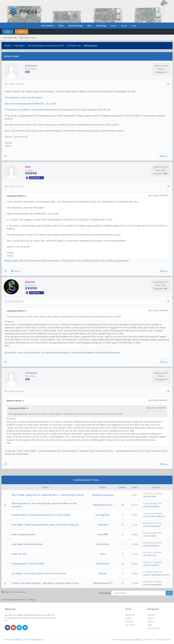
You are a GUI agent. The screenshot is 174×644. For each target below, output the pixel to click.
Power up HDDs (19, 554)
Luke (154, 555)
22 (123, 564)
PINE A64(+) (19, 46)
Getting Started (75, 26)
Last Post (147, 496)
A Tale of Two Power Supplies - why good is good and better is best (45, 583)
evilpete (156, 506)
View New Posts (10, 38)
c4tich (103, 554)
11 (123, 544)
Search (124, 26)
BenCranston (103, 564)
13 (123, 505)
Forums (151, 615)
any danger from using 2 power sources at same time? (39, 573)
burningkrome (103, 515)
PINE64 (8, 46)
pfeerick (156, 546)
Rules (61, 26)
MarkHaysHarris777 (103, 505)
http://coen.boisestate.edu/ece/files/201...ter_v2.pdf (31, 104)
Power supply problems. (24, 534)
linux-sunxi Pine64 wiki (29, 352)
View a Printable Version (15, 592)
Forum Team (154, 628)
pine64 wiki (10, 352)
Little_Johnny (103, 544)
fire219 (167, 639)
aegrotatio (157, 585)
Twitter (129, 618)
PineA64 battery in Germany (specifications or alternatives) (41, 515)
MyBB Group (38, 639)
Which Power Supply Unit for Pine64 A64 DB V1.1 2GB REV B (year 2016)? (48, 495)
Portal (113, 26)
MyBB (17, 639)
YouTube (130, 622)
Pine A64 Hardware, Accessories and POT (46, 46)
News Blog (101, 26)
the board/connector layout (55, 352)
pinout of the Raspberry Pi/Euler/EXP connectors (96, 352)
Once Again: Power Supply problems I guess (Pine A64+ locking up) (45, 525)
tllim (154, 496)
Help (134, 26)
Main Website (48, 26)
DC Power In (73, 46)
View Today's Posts (28, 38)
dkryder (103, 573)
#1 (168, 84)
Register (21, 32)
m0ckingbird (135, 639)
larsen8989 (103, 534)
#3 (168, 301)
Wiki (89, 26)
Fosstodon (130, 625)
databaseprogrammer (103, 495)
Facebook (130, 615)
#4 (168, 391)
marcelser (103, 525)
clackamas (31, 66)
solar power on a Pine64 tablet (27, 544)
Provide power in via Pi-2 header (28, 564)
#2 (168, 186)
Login (8, 32)
